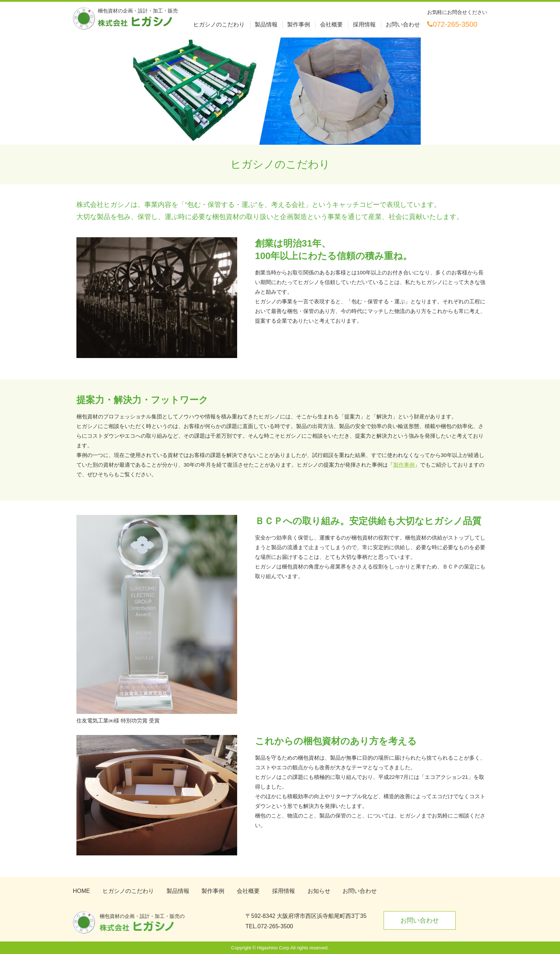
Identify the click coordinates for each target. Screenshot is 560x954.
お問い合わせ (403, 24)
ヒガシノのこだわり (219, 24)
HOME (81, 891)
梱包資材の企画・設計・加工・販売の (142, 922)
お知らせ (319, 891)
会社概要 (331, 24)
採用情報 (364, 24)
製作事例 (299, 24)
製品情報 (266, 24)
